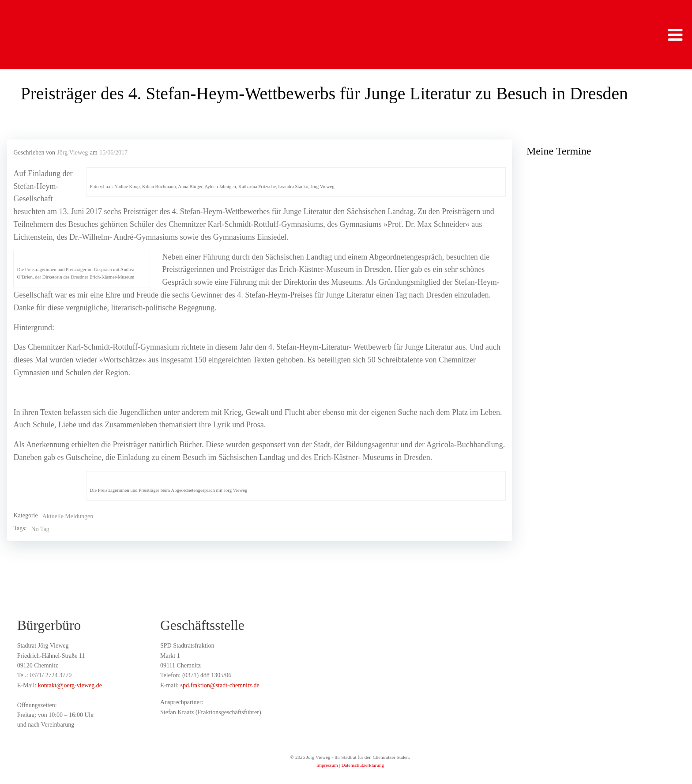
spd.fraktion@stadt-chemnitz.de (220, 686)
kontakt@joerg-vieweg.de (70, 686)
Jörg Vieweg (72, 154)
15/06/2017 (113, 154)
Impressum (327, 766)
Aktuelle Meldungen (67, 517)
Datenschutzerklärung (363, 766)
